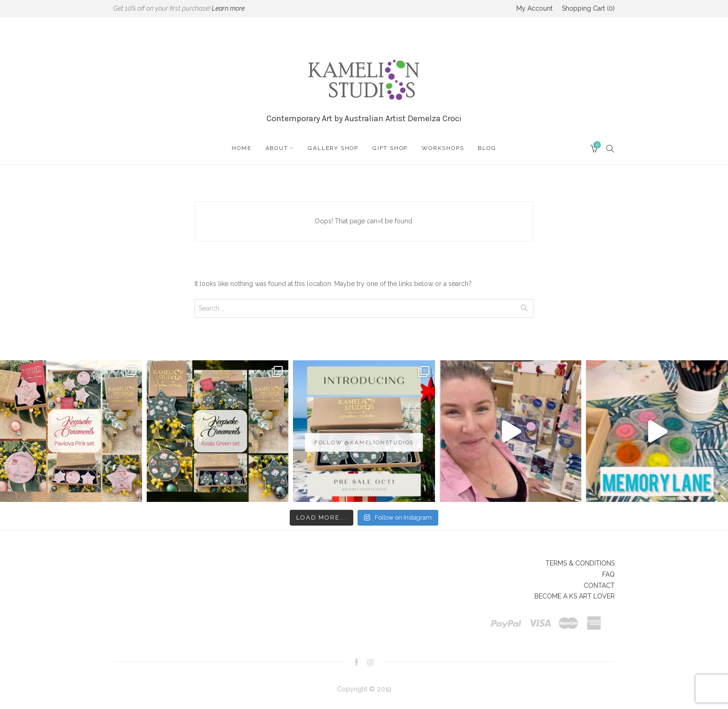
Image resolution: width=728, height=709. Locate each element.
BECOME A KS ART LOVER (575, 596)
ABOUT (277, 148)
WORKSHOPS (443, 148)
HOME (241, 148)
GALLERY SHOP (333, 148)
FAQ (608, 574)
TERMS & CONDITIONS (580, 563)
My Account (534, 8)
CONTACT (599, 585)
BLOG (487, 148)
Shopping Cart (588, 8)
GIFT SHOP (390, 148)
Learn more (228, 8)
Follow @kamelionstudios (364, 442)
